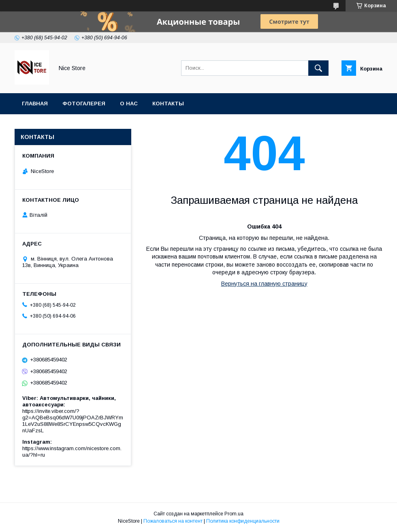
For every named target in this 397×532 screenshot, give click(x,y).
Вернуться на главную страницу (264, 284)
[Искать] (318, 68)
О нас (129, 104)
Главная (35, 104)
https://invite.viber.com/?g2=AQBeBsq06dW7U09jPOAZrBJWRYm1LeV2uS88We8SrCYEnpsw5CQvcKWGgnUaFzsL (73, 421)
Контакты (168, 104)
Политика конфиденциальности (243, 521)
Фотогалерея (84, 104)
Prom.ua (234, 514)
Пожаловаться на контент (173, 521)
